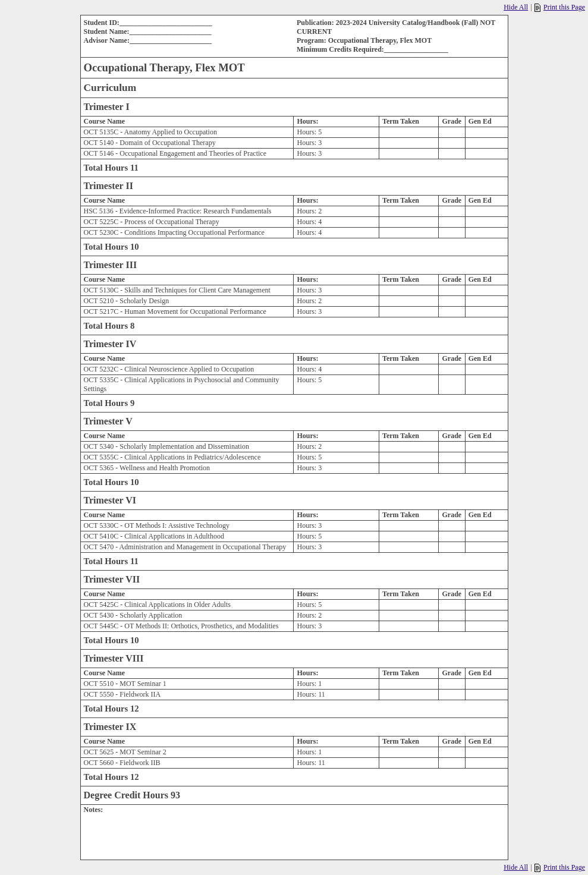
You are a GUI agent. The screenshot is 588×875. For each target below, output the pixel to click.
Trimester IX (110, 727)
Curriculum (110, 88)
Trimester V (108, 421)
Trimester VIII (114, 658)
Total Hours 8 (109, 326)
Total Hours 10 (111, 247)
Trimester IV (110, 344)
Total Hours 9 (109, 403)
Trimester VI (110, 500)
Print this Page (560, 7)
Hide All (516, 7)
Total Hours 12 (111, 709)
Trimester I (107, 107)
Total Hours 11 (111, 168)
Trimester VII (112, 579)
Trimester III (111, 265)
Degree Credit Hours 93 (132, 795)
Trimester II (109, 186)
